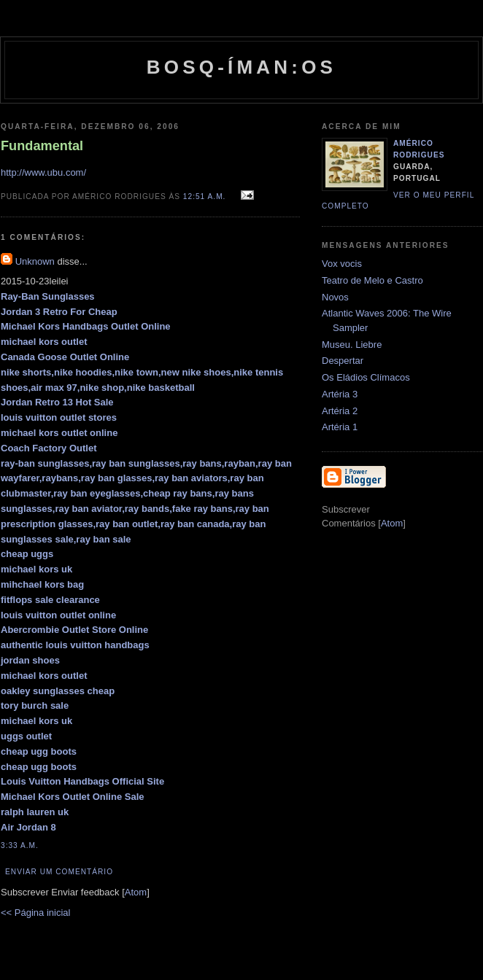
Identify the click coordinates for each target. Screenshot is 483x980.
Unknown (35, 261)
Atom (136, 892)
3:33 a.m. (20, 845)
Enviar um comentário (59, 872)
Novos (335, 297)
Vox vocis (342, 264)
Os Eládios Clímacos (366, 377)
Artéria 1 (340, 427)
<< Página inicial (35, 913)
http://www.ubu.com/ (43, 172)
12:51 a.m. (206, 197)
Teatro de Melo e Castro (372, 280)
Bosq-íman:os (241, 67)
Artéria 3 (340, 394)
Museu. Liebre (352, 345)
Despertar (343, 361)
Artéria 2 (340, 411)
